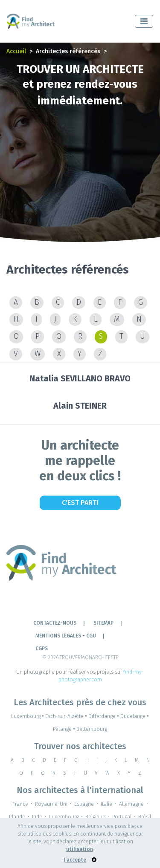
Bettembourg (92, 729)
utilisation (80, 849)
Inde (37, 817)
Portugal (122, 817)
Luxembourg (28, 716)
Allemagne (131, 804)
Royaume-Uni (51, 804)
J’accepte (75, 860)
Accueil (16, 51)
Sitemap (103, 623)
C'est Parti (80, 503)
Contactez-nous (55, 623)
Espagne (84, 804)
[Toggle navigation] (144, 21)
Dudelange (135, 716)
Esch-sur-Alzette (67, 716)
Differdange (104, 716)
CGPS (42, 649)
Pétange (65, 729)
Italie (106, 804)
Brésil (145, 817)
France (20, 804)
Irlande (17, 817)
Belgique (95, 817)
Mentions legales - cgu (66, 636)
